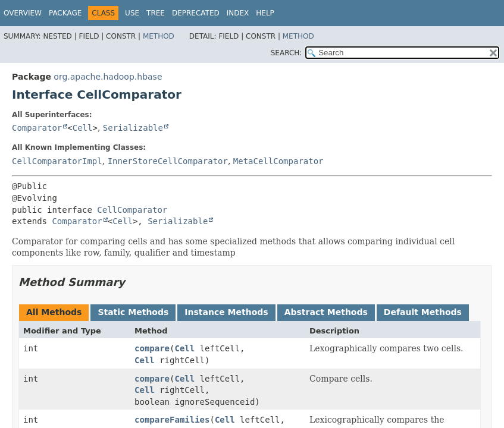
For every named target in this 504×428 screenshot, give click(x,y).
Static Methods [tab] (133, 312)
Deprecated (196, 13)
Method (159, 36)
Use (132, 13)
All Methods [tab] (54, 312)
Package (65, 13)
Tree (156, 13)
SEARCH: (287, 53)
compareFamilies (172, 420)
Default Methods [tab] (423, 312)
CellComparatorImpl (57, 161)
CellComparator (132, 210)
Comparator (37, 128)
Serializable (133, 128)
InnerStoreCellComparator (168, 161)
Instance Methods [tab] (226, 312)
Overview (23, 13)
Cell (83, 128)
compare (152, 348)
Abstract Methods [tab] (326, 312)
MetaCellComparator (278, 161)
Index (238, 13)
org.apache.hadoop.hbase (108, 77)
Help (265, 13)
